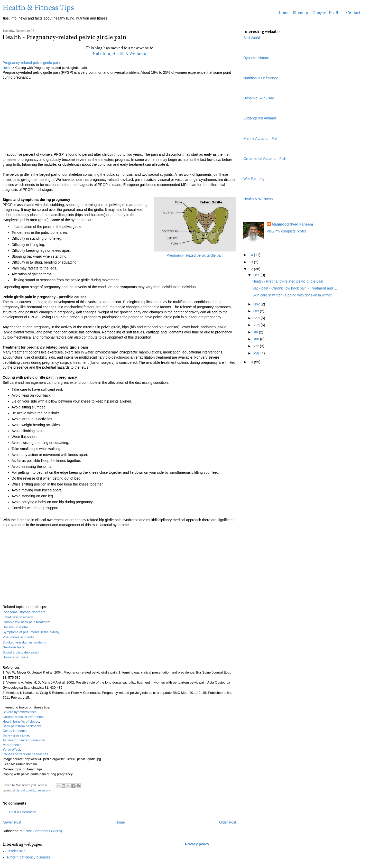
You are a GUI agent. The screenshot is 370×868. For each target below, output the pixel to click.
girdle (16, 790)
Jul (256, 332)
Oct (257, 311)
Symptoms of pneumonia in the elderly (31, 632)
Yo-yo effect (11, 749)
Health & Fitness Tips (38, 8)
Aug (257, 325)
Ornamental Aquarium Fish (265, 158)
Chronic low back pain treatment (26, 622)
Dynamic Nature (256, 58)
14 (251, 255)
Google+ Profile (327, 13)
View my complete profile (287, 231)
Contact (353, 13)
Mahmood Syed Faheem (292, 224)
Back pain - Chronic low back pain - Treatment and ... (295, 288)
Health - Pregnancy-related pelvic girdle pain (288, 281)
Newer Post (12, 822)
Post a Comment (22, 812)
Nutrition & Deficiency (261, 78)
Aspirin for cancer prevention (24, 740)
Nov (257, 304)
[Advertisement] (119, 116)
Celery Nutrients (15, 731)
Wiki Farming (254, 179)
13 (251, 262)
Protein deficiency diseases (29, 857)
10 (251, 362)
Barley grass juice (16, 735)
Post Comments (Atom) (43, 831)
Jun (257, 339)
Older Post (228, 822)
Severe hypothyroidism (20, 712)
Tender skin (16, 851)
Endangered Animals (260, 118)
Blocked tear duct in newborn (24, 642)
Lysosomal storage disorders (24, 612)
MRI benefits (12, 745)
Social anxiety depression (21, 652)
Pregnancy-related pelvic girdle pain (31, 63)
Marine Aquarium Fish (261, 138)
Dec (257, 275)
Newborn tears (13, 647)
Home (283, 13)
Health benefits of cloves (21, 721)
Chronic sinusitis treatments (23, 717)
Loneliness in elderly (18, 617)
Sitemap (300, 13)
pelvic (31, 790)
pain (24, 790)
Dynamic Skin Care (259, 98)
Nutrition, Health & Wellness (119, 54)
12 (251, 269)
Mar (257, 353)
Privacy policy (197, 844)
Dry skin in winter (15, 627)
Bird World (252, 38)
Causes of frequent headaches (25, 754)
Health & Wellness (258, 199)
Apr (257, 346)
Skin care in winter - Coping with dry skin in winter (292, 295)
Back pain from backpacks (22, 726)
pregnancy (43, 790)
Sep (257, 318)
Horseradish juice (15, 657)
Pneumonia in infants (18, 637)
